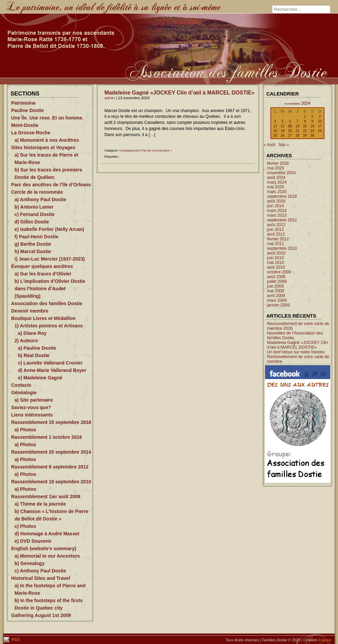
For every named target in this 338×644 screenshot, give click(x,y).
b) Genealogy (30, 563)
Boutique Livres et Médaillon (43, 318)
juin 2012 (275, 230)
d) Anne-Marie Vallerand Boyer (52, 370)
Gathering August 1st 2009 (41, 615)
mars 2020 (277, 192)
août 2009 (276, 277)
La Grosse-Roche (31, 133)
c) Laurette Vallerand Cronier (50, 363)
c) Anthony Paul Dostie (40, 571)
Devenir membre (30, 311)
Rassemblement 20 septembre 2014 (51, 452)
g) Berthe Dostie (33, 244)
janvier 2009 (278, 305)
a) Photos (25, 430)
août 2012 (276, 225)
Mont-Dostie (25, 125)
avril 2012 (276, 234)
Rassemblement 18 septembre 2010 (51, 482)
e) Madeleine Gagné (40, 378)
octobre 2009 (279, 272)
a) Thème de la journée (40, 504)
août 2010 (276, 253)
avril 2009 (276, 296)
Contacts (21, 385)
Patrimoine (23, 103)
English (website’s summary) (44, 548)
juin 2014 (275, 206)
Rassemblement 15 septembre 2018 (51, 422)
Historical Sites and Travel (41, 578)
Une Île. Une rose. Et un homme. (47, 118)
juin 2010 (275, 258)
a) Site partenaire (34, 400)
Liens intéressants (32, 415)
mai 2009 (275, 291)
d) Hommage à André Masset (47, 534)
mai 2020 (275, 187)
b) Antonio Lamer (34, 207)
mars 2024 (277, 182)
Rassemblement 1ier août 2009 (46, 497)
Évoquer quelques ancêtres (42, 266)
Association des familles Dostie (47, 303)
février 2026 (278, 163)
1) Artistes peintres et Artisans (49, 326)
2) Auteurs (26, 341)
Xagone (325, 640)
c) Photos (25, 526)
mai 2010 (275, 263)
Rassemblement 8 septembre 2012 (50, 467)
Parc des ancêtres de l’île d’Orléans (51, 185)
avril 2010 (276, 267)
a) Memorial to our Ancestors (47, 556)
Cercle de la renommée (37, 192)
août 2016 (276, 201)
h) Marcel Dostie (33, 251)
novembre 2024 (281, 173)
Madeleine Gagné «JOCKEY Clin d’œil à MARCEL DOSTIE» (179, 93)
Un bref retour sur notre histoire (296, 352)
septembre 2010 (282, 248)
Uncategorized (129, 151)
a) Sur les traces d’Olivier (43, 274)
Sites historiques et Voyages (43, 147)
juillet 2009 (277, 281)
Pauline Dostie (27, 110)
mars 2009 (277, 300)
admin (110, 98)
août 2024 (276, 178)
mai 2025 (275, 168)
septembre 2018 (282, 196)
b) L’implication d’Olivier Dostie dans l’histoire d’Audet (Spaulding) (50, 289)
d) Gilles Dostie (32, 222)
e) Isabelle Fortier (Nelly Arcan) (49, 229)
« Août (270, 145)
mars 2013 (277, 215)
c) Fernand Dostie (34, 214)
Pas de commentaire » (156, 151)
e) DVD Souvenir (33, 541)
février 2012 (278, 239)
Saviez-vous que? (31, 407)
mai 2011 (275, 244)
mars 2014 (277, 211)
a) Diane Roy (32, 333)
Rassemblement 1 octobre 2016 (46, 437)
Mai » (284, 145)
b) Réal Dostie (34, 355)
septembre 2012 (282, 220)
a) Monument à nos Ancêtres (47, 140)
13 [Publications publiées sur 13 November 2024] (290, 126)
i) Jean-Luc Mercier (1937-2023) (50, 259)
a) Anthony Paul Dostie (40, 199)
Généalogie (24, 393)
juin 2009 (275, 286)
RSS (15, 640)
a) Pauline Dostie (37, 348)
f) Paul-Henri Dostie (37, 237)
